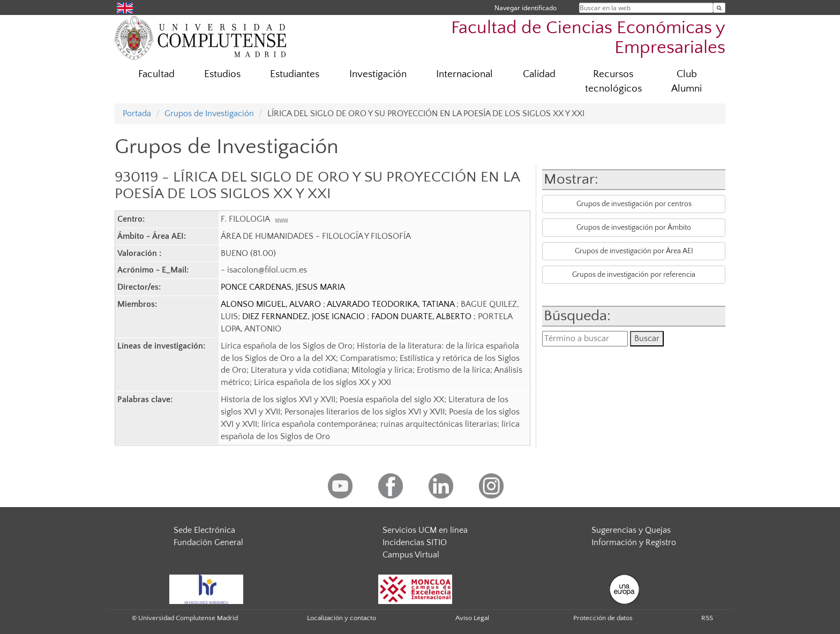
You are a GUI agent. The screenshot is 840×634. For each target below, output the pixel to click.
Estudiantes (295, 74)
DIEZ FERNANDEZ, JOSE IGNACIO (305, 316)
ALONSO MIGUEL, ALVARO (272, 304)
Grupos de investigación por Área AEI (634, 251)
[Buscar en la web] (719, 8)
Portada (137, 114)
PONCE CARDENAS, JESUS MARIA (283, 287)
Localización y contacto (342, 618)
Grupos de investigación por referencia (634, 275)
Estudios (222, 74)
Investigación (378, 74)
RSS (707, 618)
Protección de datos (603, 618)
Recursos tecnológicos (613, 81)
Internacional (464, 74)
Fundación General (208, 542)
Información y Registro (634, 542)
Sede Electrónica (204, 530)
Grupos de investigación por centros (634, 204)
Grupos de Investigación (209, 114)
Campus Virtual (411, 555)
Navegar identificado (526, 8)
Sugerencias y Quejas (631, 530)
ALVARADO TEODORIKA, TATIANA (392, 304)
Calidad (539, 74)
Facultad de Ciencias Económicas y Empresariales (588, 38)
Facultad (156, 74)
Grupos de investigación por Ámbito (634, 228)
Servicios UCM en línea (425, 530)
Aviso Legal (472, 618)
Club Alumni (687, 81)
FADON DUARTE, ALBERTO (422, 316)
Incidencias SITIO (415, 542)
